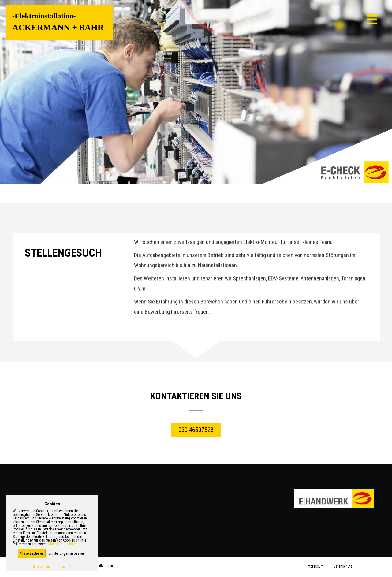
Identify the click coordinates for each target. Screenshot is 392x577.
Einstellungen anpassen (67, 553)
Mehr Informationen (63, 544)
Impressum (41, 567)
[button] (32, 553)
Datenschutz (62, 567)
